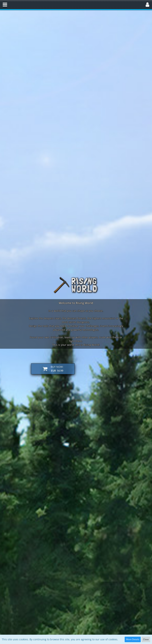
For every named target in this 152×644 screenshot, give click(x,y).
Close (146, 639)
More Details (133, 639)
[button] (5, 5)
